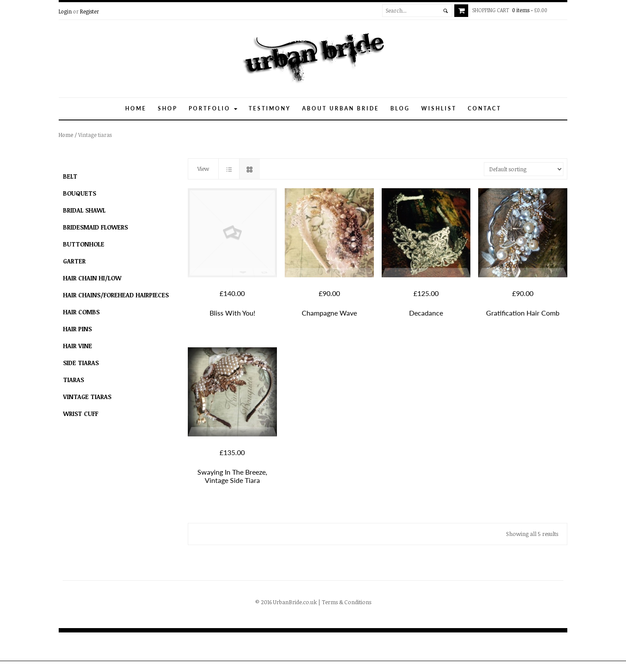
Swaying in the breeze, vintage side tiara (232, 476)
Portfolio (213, 108)
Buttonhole (84, 244)
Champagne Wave (329, 313)
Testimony (270, 108)
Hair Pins (77, 329)
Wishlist (439, 108)
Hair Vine (78, 346)
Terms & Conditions (346, 602)
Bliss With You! (232, 313)
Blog (400, 108)
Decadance (426, 313)
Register (90, 11)
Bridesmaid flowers (95, 227)
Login (65, 11)
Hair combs (81, 312)
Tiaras (73, 380)
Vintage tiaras (87, 397)
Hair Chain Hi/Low (92, 278)
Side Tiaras (81, 363)
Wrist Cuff (81, 414)
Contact (484, 108)
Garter (74, 261)
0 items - (511, 10)
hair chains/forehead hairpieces (116, 295)
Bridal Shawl (84, 210)
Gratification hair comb (523, 313)
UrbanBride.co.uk (295, 602)
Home (136, 108)
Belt (70, 176)
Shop (168, 108)
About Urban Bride (341, 108)
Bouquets (80, 193)
